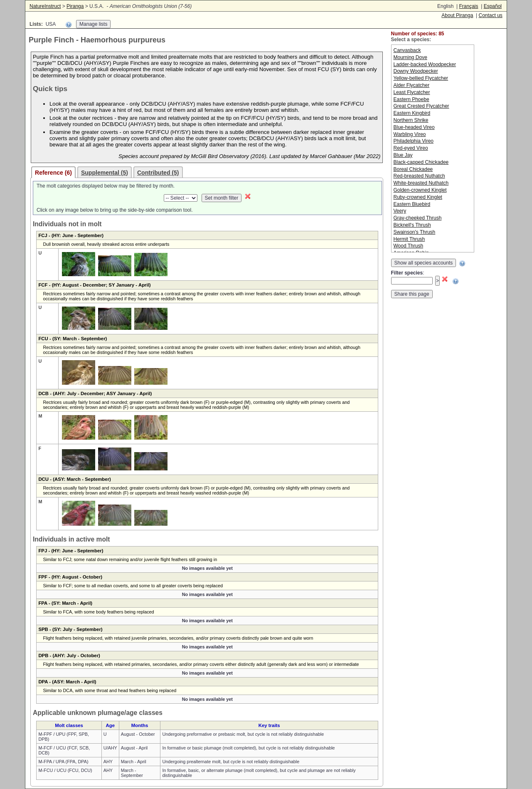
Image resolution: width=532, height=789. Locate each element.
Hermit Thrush (409, 239)
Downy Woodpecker (416, 71)
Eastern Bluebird (412, 204)
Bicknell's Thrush (412, 225)
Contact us (490, 15)
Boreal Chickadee (413, 169)
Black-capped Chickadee (421, 162)
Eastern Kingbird (412, 113)
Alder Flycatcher (412, 85)
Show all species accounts (424, 263)
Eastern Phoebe (411, 99)
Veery (400, 211)
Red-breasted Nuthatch (419, 176)
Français (468, 6)
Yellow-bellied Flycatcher (421, 78)
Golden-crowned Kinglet (420, 190)
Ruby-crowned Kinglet (418, 197)
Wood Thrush (409, 246)
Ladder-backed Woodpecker (425, 64)
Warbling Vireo (410, 134)
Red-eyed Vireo (411, 148)
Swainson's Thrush (415, 232)
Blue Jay (403, 155)
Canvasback (407, 50)
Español (493, 6)
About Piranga (457, 15)
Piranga (75, 6)
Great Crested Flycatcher (421, 106)
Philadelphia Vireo (414, 141)
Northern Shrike (411, 120)
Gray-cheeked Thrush (418, 218)
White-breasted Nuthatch (421, 183)
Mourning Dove (410, 57)
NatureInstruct (45, 6)
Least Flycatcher (412, 92)
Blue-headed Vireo (414, 127)
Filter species (407, 273)
